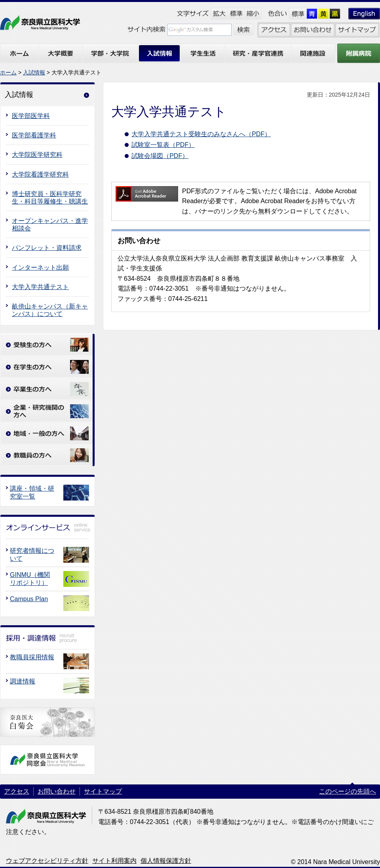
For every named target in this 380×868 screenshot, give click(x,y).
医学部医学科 (31, 116)
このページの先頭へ (348, 791)
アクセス (17, 791)
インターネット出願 (40, 267)
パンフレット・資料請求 (47, 248)
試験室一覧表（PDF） (163, 145)
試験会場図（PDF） (160, 156)
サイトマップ (103, 791)
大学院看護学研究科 (40, 174)
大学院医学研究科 (37, 155)
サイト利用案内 (114, 861)
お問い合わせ (57, 791)
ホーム (8, 72)
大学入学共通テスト (40, 287)
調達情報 (23, 681)
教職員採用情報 (32, 657)
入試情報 (34, 72)
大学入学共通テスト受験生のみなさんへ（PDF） (201, 134)
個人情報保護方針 (166, 861)
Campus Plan (29, 599)
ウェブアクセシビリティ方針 (47, 861)
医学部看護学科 (34, 135)
